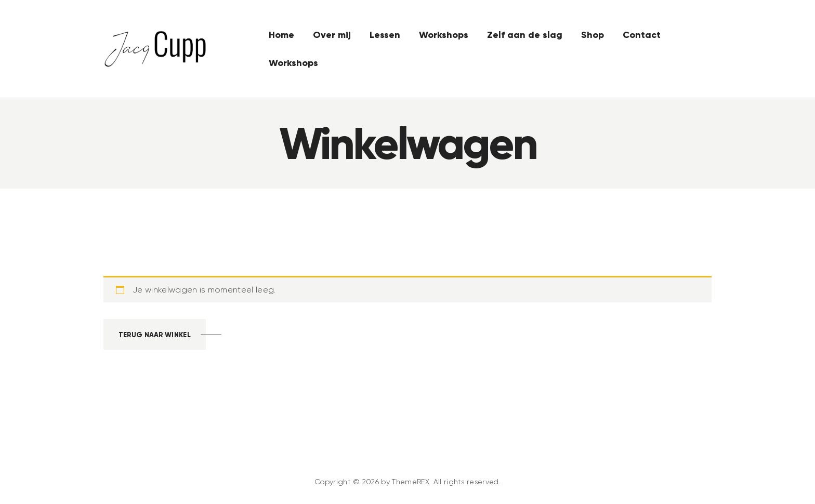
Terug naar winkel (155, 335)
